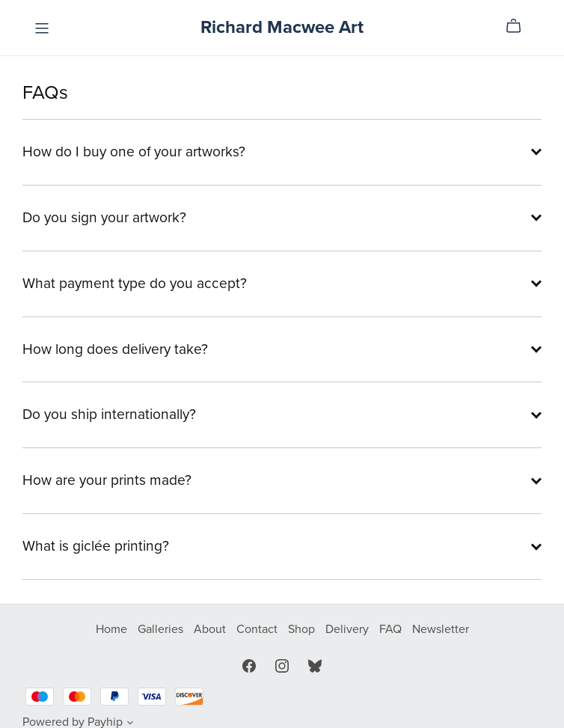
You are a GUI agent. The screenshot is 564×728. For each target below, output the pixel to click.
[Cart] (519, 26)
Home (113, 629)
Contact (258, 629)
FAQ (392, 629)
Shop (303, 629)
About (211, 629)
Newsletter (441, 629)
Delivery (349, 629)
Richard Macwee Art (282, 27)
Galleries (162, 629)
